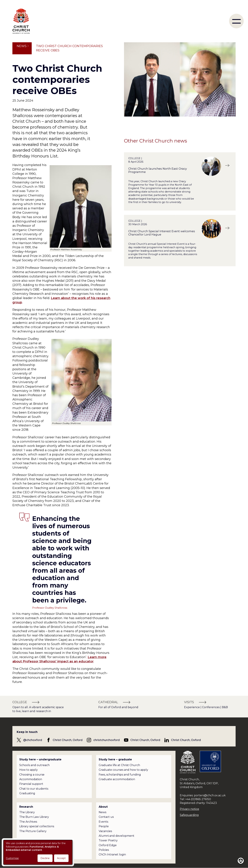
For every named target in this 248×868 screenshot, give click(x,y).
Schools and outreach (34, 765)
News (22, 46)
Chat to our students (34, 789)
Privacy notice (189, 809)
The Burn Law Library (34, 817)
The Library (27, 812)
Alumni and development (117, 836)
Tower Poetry (108, 840)
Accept (61, 858)
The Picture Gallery (33, 831)
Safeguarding (189, 815)
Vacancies (105, 831)
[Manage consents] (241, 861)
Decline (45, 858)
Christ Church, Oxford (68, 740)
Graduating (27, 793)
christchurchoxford (107, 740)
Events (103, 822)
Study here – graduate (115, 759)
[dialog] (38, 852)
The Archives (28, 822)
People (104, 826)
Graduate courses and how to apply (123, 770)
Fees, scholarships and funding (120, 775)
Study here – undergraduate (40, 759)
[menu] (236, 21)
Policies (104, 850)
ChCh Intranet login (112, 855)
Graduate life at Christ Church (119, 765)
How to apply (29, 770)
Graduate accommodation (117, 779)
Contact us (106, 817)
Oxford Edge (108, 845)
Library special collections (37, 826)
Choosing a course (32, 775)
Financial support (31, 784)
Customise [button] (12, 858)
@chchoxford (33, 740)
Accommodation (31, 779)
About (103, 807)
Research (26, 807)
